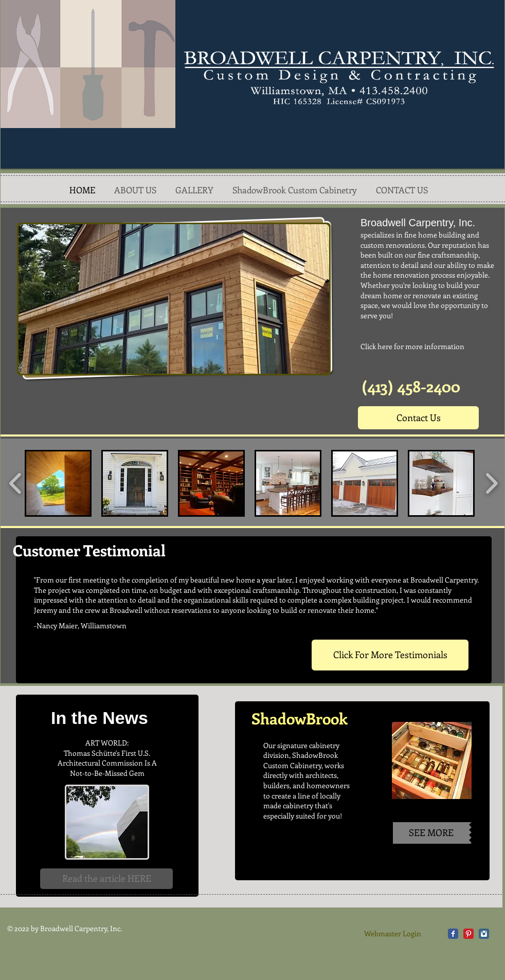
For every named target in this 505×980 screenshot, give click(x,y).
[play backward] (16, 483)
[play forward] (491, 483)
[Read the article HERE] (106, 879)
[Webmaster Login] (393, 934)
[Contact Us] (418, 418)
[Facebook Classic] (453, 934)
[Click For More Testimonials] (390, 655)
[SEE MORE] (431, 833)
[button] (174, 299)
